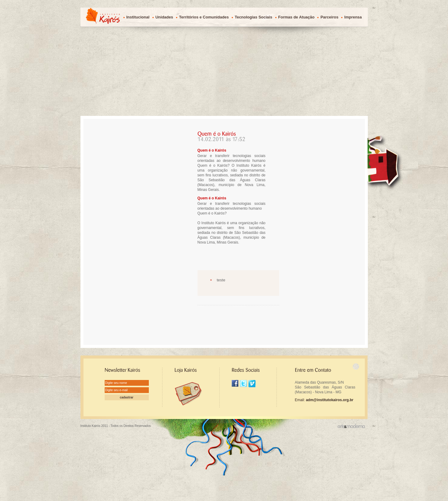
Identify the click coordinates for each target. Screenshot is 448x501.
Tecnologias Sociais (253, 17)
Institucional (138, 17)
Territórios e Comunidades (204, 17)
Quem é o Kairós (212, 150)
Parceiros (329, 17)
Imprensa (353, 17)
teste (221, 280)
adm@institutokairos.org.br (330, 400)
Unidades (164, 17)
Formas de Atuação (296, 17)
